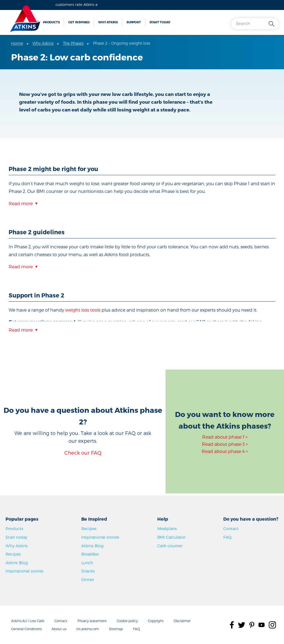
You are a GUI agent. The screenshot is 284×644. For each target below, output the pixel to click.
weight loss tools (83, 310)
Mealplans (167, 529)
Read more (21, 203)
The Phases (73, 43)
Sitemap (116, 629)
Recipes (13, 554)
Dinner (88, 580)
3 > (245, 444)
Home (17, 43)
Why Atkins (108, 22)
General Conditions (26, 629)
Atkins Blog (17, 563)
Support (134, 22)
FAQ (227, 537)
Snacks (88, 571)
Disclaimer (182, 621)
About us (59, 629)
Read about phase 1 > (225, 437)
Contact (231, 529)
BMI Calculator (171, 537)
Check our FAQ (83, 453)
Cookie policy (127, 621)
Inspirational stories (25, 571)
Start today (160, 22)
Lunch (87, 563)
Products (51, 22)
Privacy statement (92, 621)
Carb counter (170, 546)
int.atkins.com (88, 629)
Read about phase (222, 444)
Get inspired (79, 22)
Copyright (156, 621)
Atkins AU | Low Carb (28, 621)
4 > (245, 451)
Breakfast (90, 554)
